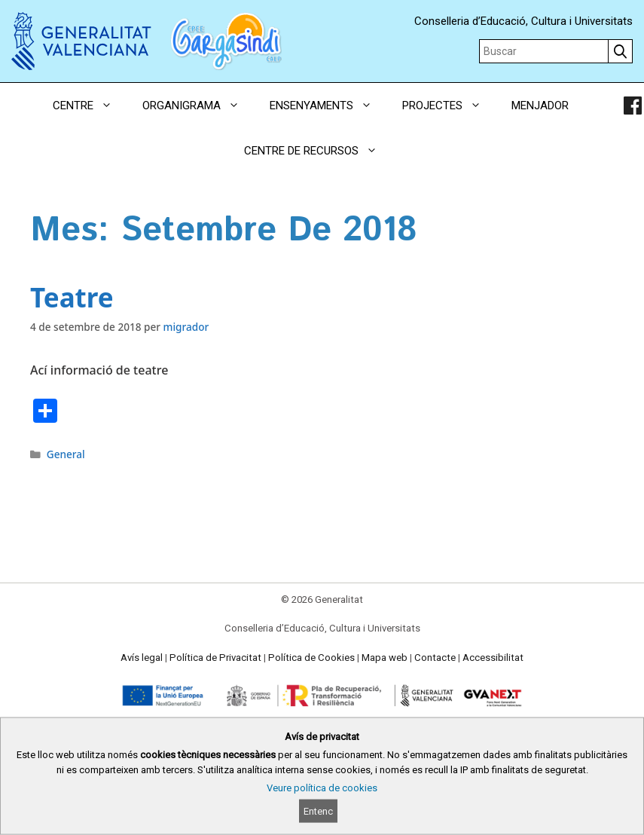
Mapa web (385, 658)
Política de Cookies (311, 658)
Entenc (318, 811)
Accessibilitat (493, 658)
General (66, 454)
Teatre (72, 297)
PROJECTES (449, 106)
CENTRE (90, 106)
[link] (633, 106)
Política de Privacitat (215, 658)
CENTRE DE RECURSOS (318, 151)
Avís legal (142, 658)
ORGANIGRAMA (198, 106)
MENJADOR (540, 106)
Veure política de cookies (322, 788)
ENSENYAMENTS (328, 106)
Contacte (435, 658)
